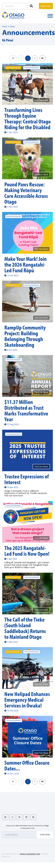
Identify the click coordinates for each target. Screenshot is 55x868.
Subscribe (45, 835)
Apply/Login (46, 6)
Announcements (32, 68)
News (12, 27)
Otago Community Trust (30, 854)
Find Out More (41, 100)
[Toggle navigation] (50, 16)
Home (5, 27)
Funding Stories (13, 68)
